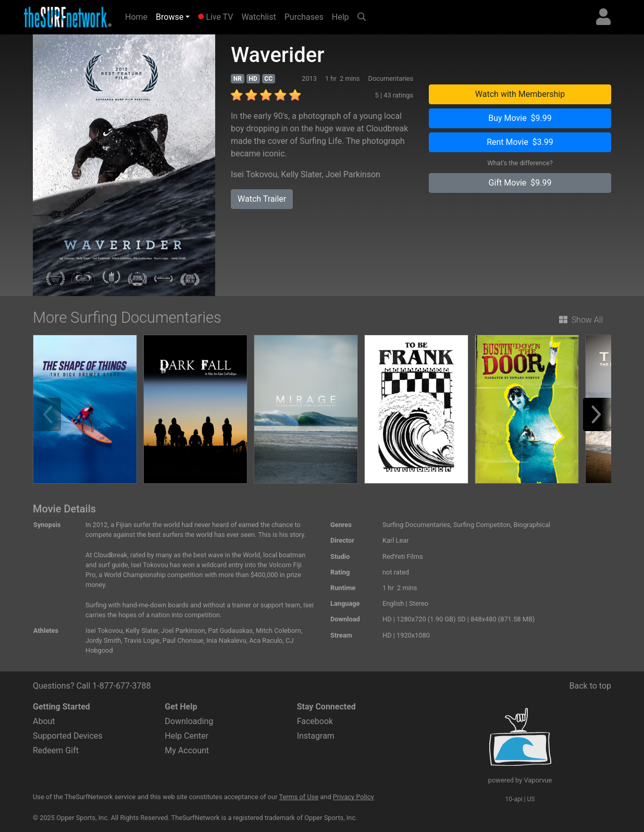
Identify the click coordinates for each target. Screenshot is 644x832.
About (44, 721)
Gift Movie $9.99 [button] (520, 183)
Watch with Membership (520, 94)
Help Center (187, 736)
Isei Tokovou (254, 174)
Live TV (215, 17)
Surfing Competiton (482, 525)
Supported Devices (68, 736)
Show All (581, 320)
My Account (187, 750)
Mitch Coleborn (278, 631)
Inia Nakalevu (226, 640)
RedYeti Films (403, 556)
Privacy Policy (354, 797)
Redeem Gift (56, 750)
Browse (170, 17)
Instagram (316, 736)
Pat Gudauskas (230, 631)
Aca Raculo (266, 640)
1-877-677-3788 (121, 686)
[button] (600, 414)
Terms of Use (299, 797)
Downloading (189, 721)
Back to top (590, 686)
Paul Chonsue (183, 640)
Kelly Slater (301, 174)
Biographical (532, 525)
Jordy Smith (103, 640)
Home (138, 16)
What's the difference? (520, 163)
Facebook (315, 721)
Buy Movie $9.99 (520, 118)
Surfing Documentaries (416, 525)
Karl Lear (396, 540)
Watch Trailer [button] (262, 199)
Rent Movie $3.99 (520, 142)
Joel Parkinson (352, 174)
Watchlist (258, 17)
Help (340, 17)
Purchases (304, 17)
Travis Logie (142, 640)
